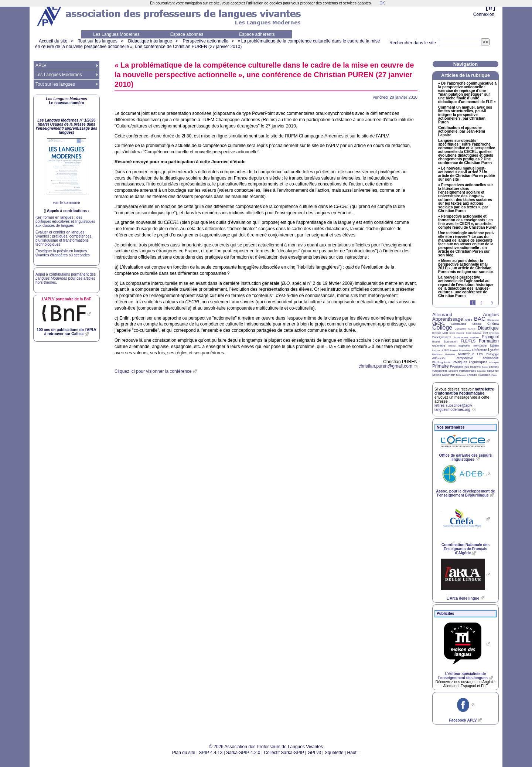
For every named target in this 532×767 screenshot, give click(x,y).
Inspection (464, 346)
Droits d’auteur (457, 333)
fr (490, 8)
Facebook (463, 720)
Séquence (493, 371)
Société (436, 375)
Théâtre (472, 375)
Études (436, 342)
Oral (480, 354)
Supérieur (448, 375)
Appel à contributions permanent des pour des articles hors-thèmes (66, 278)
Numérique (466, 354)
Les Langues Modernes (116, 34)
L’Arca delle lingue (463, 598)
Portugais (494, 362)
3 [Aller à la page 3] (492, 303)
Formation (489, 341)
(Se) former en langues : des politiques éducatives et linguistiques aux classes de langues (65, 221)
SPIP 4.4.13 (211, 753)
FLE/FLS (468, 341)
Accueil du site (53, 41)
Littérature (480, 350)
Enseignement (442, 337)
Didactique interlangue (150, 41)
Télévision (461, 375)
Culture (472, 329)
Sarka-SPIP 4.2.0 (243, 753)
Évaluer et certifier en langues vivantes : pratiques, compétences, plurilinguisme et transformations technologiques (64, 238)
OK (382, 3)
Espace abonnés (187, 34)
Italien (494, 345)
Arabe (469, 320)
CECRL (439, 323)
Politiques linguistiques (470, 362)
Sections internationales (462, 371)
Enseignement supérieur (466, 337)
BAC (480, 319)
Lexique (454, 350)
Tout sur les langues (98, 41)
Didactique (488, 328)
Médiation (437, 354)
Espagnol (490, 337)
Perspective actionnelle (206, 41)
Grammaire (439, 346)
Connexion (484, 14)
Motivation (450, 354)
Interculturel (480, 346)
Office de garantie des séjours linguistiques (466, 457)
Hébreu (452, 346)
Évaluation (451, 342)
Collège (442, 328)
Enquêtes (494, 333)
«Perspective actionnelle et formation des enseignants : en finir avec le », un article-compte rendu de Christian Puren (467, 222)
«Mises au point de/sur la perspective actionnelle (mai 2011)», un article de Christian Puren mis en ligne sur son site (465, 266)
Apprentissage (448, 319)
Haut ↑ (354, 753)
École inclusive (473, 333)
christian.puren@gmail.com (385, 366)
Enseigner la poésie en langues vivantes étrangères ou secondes (63, 253)
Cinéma (493, 324)
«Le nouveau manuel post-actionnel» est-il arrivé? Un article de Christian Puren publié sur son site (466, 174)
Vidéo (494, 375)
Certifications (458, 324)
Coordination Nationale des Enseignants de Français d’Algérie (465, 549)
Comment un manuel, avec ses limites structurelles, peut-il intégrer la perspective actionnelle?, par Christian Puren (465, 115)
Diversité (436, 333)
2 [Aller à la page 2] (481, 303)
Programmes (460, 367)
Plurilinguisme (441, 362)
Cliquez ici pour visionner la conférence (153, 371)
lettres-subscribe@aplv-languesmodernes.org (454, 408)
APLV (41, 65)
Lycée (493, 350)
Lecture (445, 350)
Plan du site (184, 753)
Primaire (441, 366)
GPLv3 (315, 753)
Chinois (477, 324)
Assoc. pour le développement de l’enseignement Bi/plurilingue (465, 493)
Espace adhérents (257, 34)
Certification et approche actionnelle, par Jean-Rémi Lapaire (462, 132)
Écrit (485, 333)
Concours (460, 329)
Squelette (334, 753)
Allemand (442, 315)
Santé (485, 367)
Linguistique (465, 350)
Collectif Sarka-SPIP (284, 753)
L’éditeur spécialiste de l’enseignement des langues (463, 676)
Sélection (482, 371)
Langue (436, 350)
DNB (445, 333)
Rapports (475, 367)
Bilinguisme (493, 320)
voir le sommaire (66, 203)
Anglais (491, 315)
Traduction (484, 375)
